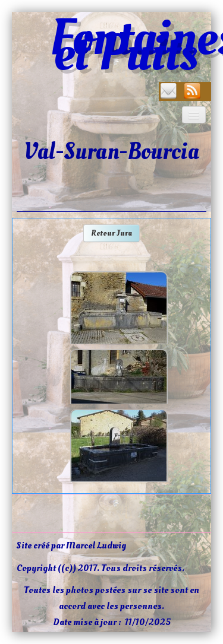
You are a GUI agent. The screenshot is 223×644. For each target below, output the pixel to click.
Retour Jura (111, 233)
